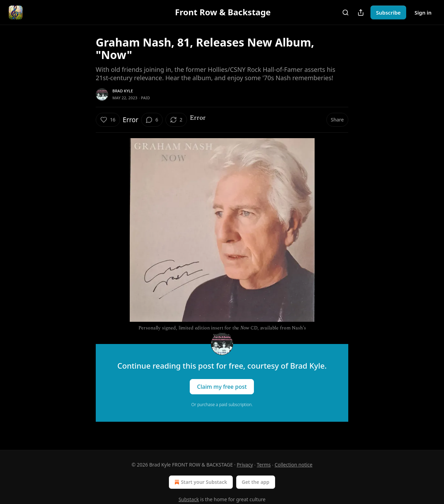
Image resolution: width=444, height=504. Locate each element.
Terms (264, 465)
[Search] (345, 12)
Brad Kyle (123, 91)
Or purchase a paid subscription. (222, 405)
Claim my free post (222, 387)
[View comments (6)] (152, 120)
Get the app (256, 482)
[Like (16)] (108, 120)
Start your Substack (200, 482)
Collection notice (294, 465)
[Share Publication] (361, 12)
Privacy (245, 465)
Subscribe (388, 12)
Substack (189, 499)
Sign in (423, 12)
